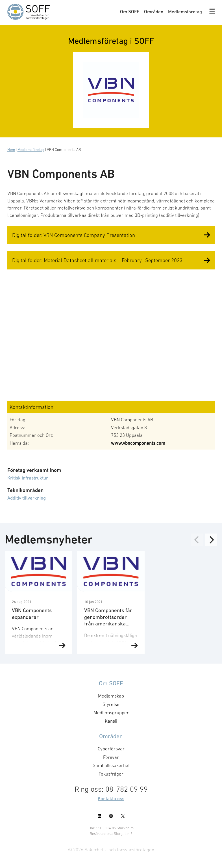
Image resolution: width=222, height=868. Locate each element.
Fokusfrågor (111, 774)
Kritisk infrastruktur (28, 478)
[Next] (211, 540)
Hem (11, 150)
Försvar (111, 757)
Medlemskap (111, 696)
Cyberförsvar (111, 749)
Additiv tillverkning (27, 498)
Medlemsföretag (185, 12)
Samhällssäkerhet (111, 765)
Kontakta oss (111, 798)
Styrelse (111, 704)
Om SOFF (130, 12)
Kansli (111, 721)
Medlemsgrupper (111, 712)
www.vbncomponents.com (138, 443)
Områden (154, 12)
